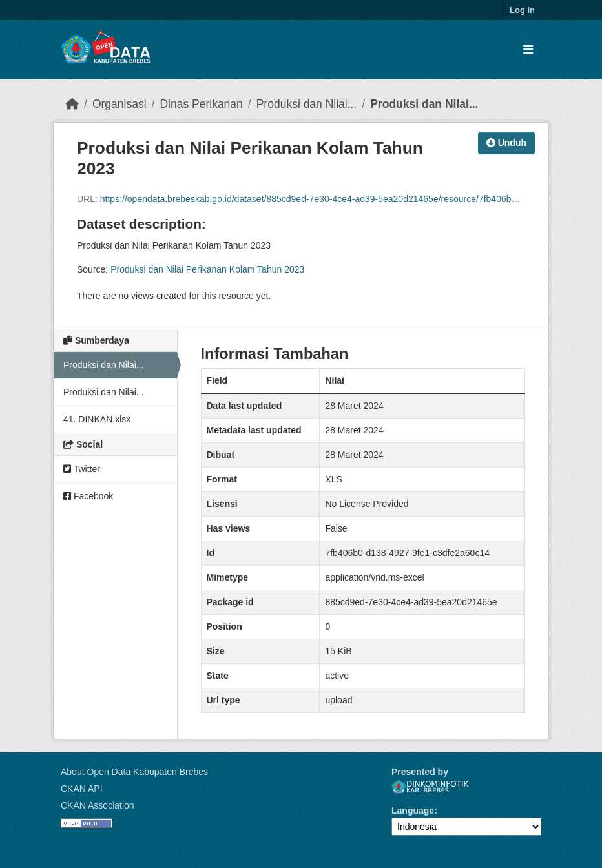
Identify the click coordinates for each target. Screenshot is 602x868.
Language (413, 811)
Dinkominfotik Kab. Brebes (430, 787)
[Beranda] (72, 104)
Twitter (82, 469)
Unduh (506, 143)
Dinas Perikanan (201, 104)
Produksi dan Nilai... (307, 104)
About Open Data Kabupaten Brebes (134, 772)
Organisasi (119, 104)
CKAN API (82, 789)
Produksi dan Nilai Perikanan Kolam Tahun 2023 (207, 269)
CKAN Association (98, 805)
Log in (522, 10)
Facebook (88, 496)
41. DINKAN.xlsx (97, 419)
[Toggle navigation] (528, 50)
